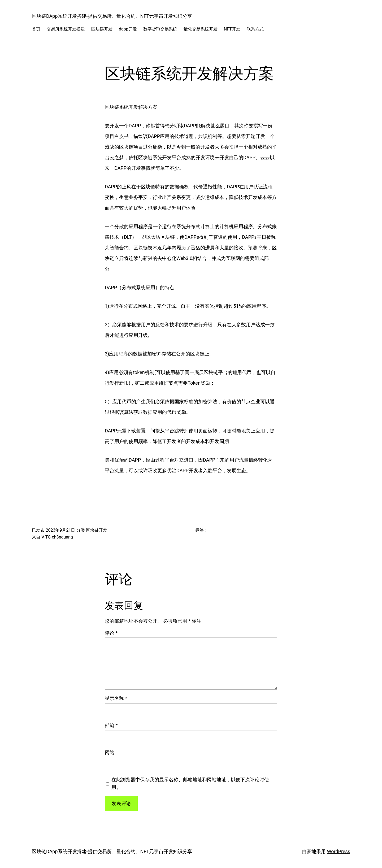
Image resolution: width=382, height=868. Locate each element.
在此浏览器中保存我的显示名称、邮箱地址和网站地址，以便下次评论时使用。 (190, 783)
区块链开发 (97, 530)
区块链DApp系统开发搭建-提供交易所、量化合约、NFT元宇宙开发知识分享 (112, 16)
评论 (111, 633)
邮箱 (111, 725)
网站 (110, 752)
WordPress (339, 851)
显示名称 (116, 698)
